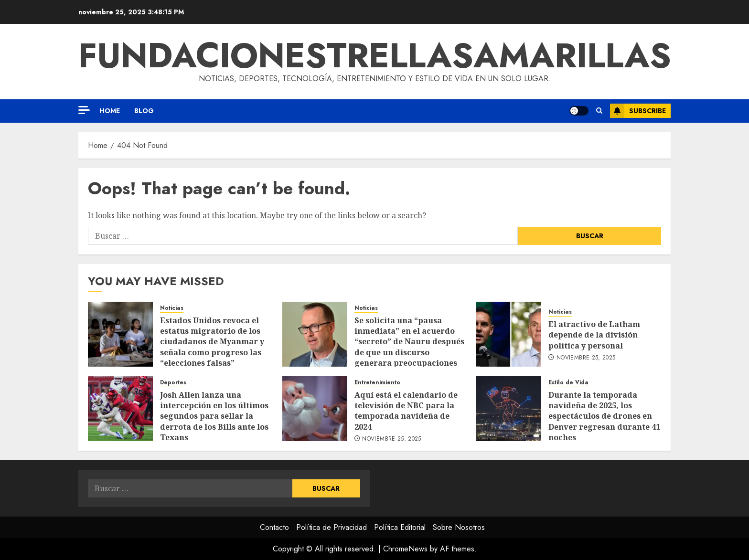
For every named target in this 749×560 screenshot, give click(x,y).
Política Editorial (400, 527)
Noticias (172, 308)
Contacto (274, 527)
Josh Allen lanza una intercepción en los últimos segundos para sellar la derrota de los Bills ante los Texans (214, 416)
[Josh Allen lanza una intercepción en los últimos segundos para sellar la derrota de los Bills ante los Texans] (120, 409)
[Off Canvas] (84, 110)
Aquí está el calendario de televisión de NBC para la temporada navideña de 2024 (406, 411)
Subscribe (638, 111)
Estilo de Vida (568, 383)
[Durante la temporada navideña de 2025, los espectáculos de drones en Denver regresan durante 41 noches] (509, 409)
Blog (144, 111)
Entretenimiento (377, 383)
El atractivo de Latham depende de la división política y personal (594, 335)
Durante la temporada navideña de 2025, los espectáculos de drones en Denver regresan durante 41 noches (604, 416)
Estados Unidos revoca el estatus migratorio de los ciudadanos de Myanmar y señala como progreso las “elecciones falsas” (212, 342)
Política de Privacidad (332, 527)
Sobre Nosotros (459, 527)
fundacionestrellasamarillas (375, 55)
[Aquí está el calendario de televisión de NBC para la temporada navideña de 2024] (315, 409)
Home (110, 111)
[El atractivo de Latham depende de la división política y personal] (509, 334)
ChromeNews (405, 549)
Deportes (173, 383)
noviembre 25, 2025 (586, 358)
